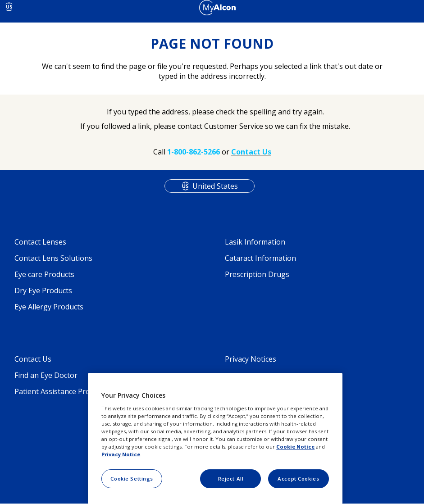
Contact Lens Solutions (53, 258)
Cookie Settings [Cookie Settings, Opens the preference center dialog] (132, 479)
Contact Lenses (40, 242)
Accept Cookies (298, 479)
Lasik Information (255, 242)
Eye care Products (44, 274)
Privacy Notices (251, 359)
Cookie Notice (295, 447)
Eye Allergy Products (49, 307)
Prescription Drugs (257, 274)
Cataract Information (260, 258)
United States (215, 186)
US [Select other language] (9, 7)
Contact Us (33, 359)
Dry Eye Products (43, 291)
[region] (215, 438)
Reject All (231, 479)
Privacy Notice (121, 454)
